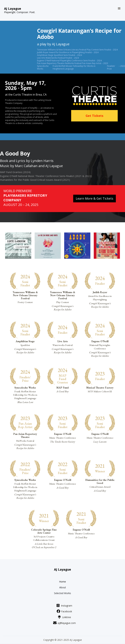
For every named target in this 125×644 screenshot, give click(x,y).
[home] (20, 10)
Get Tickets (94, 116)
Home (62, 582)
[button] (119, 9)
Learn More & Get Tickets (95, 198)
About (63, 587)
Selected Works (62, 593)
